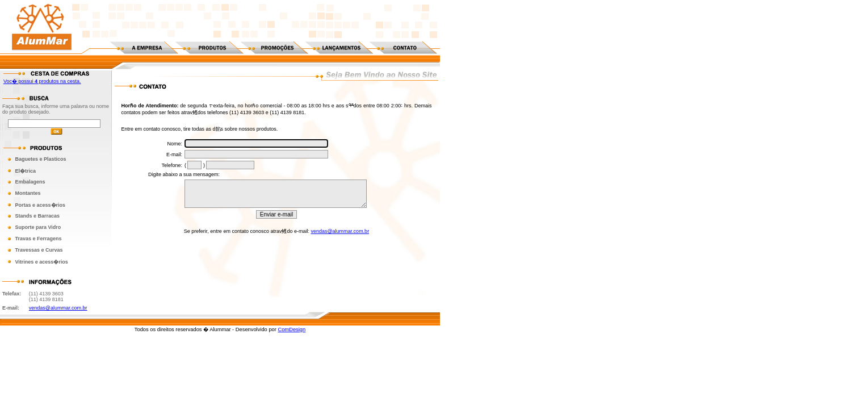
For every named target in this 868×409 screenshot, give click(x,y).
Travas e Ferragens (38, 239)
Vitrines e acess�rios (41, 262)
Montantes (28, 193)
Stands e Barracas (37, 216)
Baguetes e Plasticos (40, 159)
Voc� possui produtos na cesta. (42, 81)
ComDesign (292, 329)
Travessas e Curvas (39, 250)
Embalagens (30, 182)
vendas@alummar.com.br (58, 308)
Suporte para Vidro (38, 227)
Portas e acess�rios (40, 205)
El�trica (25, 171)
